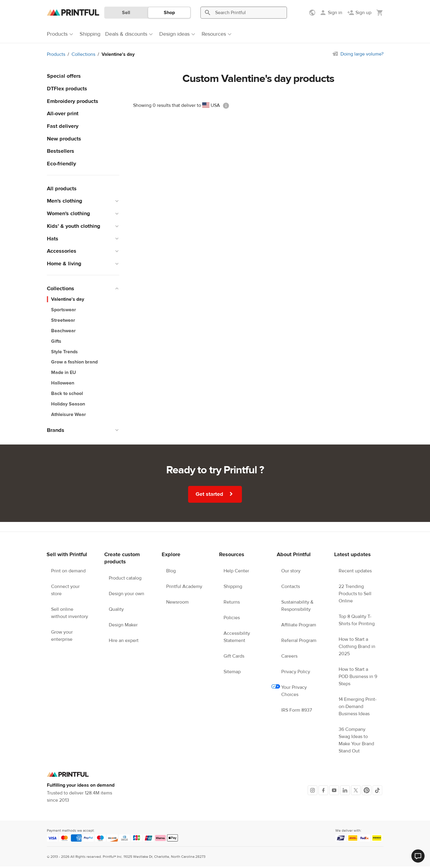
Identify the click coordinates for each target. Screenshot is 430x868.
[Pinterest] (367, 790)
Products (56, 54)
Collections (83, 54)
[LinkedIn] (345, 790)
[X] (356, 790)
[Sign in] (331, 13)
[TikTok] (377, 790)
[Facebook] (323, 790)
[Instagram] (313, 790)
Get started (215, 494)
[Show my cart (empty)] (380, 13)
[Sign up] (359, 13)
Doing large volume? (362, 54)
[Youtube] (334, 790)
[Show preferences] (313, 13)
